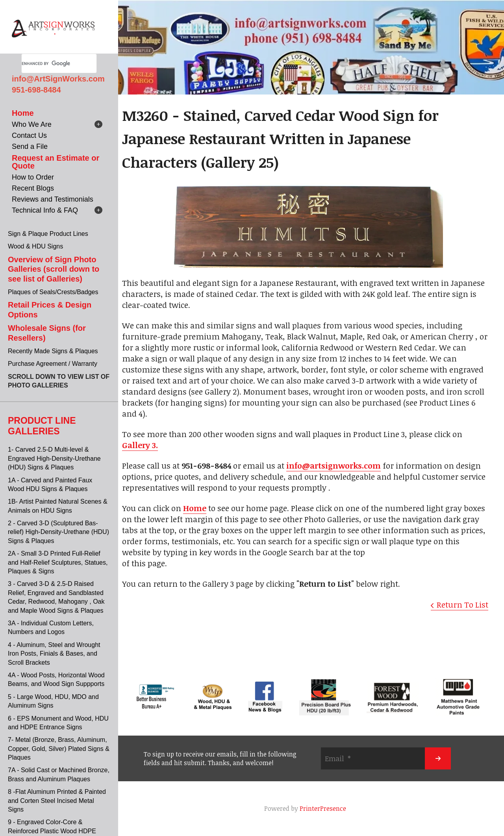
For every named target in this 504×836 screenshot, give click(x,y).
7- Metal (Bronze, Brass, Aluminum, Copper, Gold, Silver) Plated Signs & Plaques (59, 749)
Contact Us (29, 135)
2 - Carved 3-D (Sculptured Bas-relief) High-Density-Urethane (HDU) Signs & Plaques (58, 532)
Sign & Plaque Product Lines (48, 234)
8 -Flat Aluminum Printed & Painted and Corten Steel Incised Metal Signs (57, 801)
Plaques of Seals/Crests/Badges (53, 292)
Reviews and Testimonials (53, 199)
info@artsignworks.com (334, 465)
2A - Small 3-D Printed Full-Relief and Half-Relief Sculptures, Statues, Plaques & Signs (58, 562)
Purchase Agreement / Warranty (53, 364)
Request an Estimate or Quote (56, 162)
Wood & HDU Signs (35, 246)
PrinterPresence (323, 808)
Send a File (30, 146)
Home (23, 113)
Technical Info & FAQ (45, 210)
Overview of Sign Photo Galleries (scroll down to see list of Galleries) (54, 269)
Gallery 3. (140, 445)
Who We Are (32, 124)
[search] (50, 63)
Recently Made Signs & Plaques (53, 351)
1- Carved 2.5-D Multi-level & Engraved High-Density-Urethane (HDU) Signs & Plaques (54, 458)
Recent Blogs (33, 188)
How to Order (33, 177)
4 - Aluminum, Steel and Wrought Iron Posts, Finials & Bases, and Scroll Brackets (54, 654)
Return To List (462, 604)
